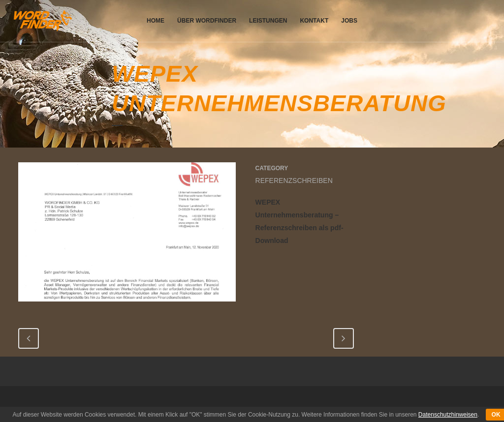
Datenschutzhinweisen (448, 415)
